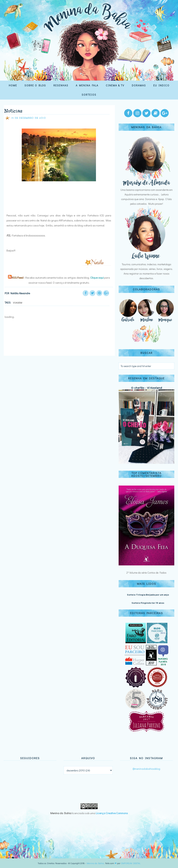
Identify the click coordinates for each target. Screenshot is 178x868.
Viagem (18, 302)
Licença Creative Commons (112, 813)
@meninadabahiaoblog (146, 769)
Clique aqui (97, 278)
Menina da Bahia (95, 863)
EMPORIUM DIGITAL (131, 863)
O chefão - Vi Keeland (147, 388)
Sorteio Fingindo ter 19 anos (148, 603)
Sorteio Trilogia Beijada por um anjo (148, 595)
